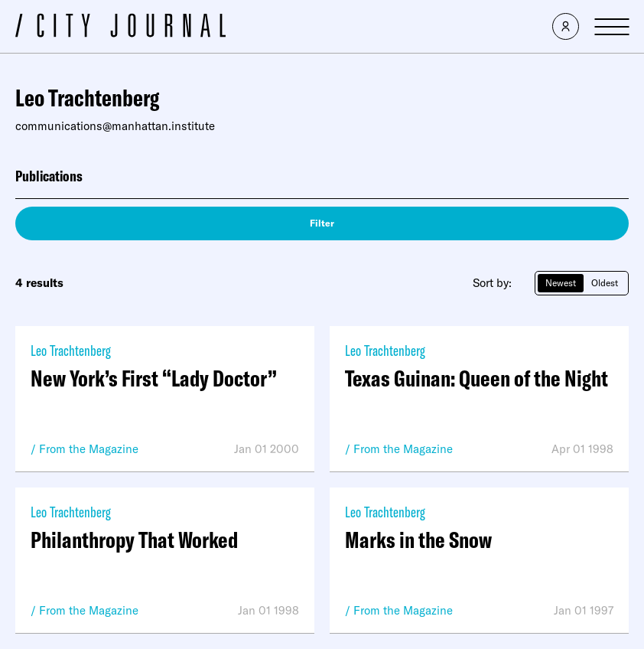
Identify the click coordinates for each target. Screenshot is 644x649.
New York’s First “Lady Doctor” (154, 378)
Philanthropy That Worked (134, 540)
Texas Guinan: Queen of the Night (476, 378)
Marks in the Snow (418, 540)
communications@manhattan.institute (115, 126)
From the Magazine (89, 449)
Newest (561, 283)
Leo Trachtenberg (71, 350)
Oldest (605, 283)
